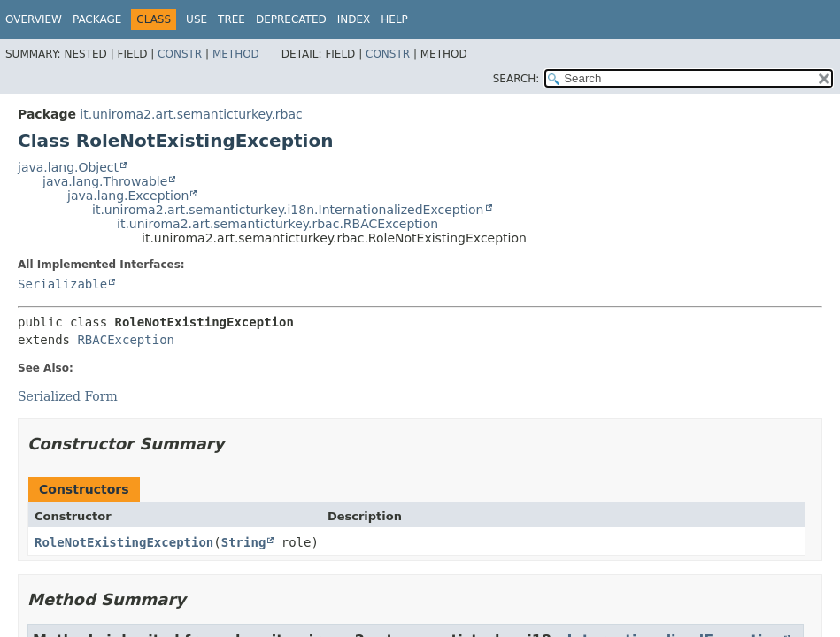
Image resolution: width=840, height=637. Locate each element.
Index (354, 19)
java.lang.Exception (128, 196)
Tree (231, 19)
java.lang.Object (68, 167)
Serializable (62, 284)
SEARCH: (516, 79)
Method (236, 54)
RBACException (126, 340)
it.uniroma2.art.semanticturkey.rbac (191, 114)
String (244, 542)
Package (97, 19)
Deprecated (291, 19)
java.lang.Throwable (105, 181)
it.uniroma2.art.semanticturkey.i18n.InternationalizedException (288, 210)
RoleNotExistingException (124, 542)
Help (394, 19)
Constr (180, 54)
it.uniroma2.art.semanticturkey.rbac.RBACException (277, 224)
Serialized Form (68, 396)
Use (197, 19)
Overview (34, 19)
